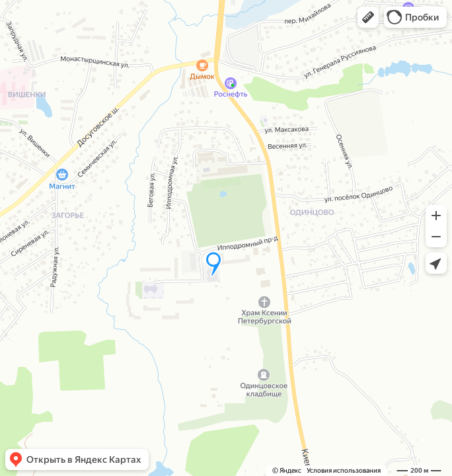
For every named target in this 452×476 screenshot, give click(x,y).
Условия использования (344, 470)
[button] (368, 17)
